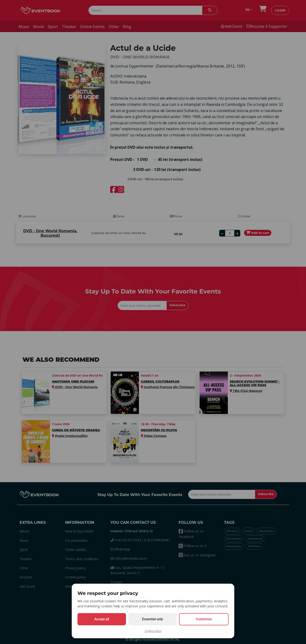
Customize (204, 619)
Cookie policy (153, 631)
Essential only (153, 619)
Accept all (102, 619)
